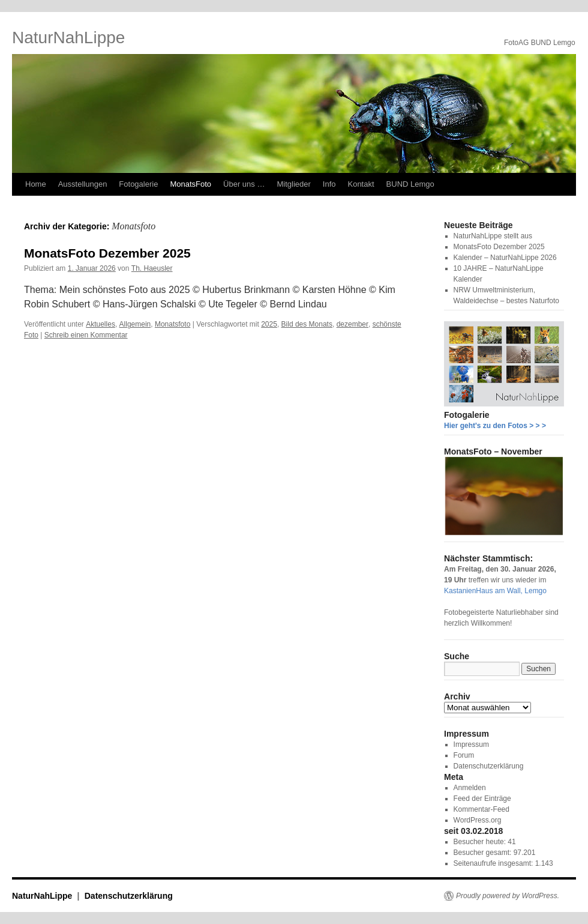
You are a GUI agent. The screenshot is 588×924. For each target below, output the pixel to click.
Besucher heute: (481, 842)
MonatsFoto (190, 184)
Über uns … (244, 184)
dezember (352, 324)
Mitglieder (293, 184)
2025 (269, 324)
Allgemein (135, 324)
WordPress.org (478, 820)
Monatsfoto (172, 324)
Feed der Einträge (482, 799)
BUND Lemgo (410, 184)
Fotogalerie (138, 184)
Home (36, 184)
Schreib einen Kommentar (86, 335)
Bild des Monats (307, 324)
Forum (464, 755)
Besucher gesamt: (484, 853)
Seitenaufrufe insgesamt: (494, 863)
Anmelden (470, 788)
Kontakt (361, 184)
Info (329, 184)
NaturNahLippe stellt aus (493, 236)
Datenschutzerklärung (489, 766)
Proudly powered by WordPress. (508, 896)
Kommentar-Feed (481, 809)
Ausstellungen (83, 184)
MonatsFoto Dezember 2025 (107, 253)
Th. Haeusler (152, 268)
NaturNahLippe (68, 38)
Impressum (471, 744)
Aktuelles (100, 324)
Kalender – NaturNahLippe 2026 (505, 258)
